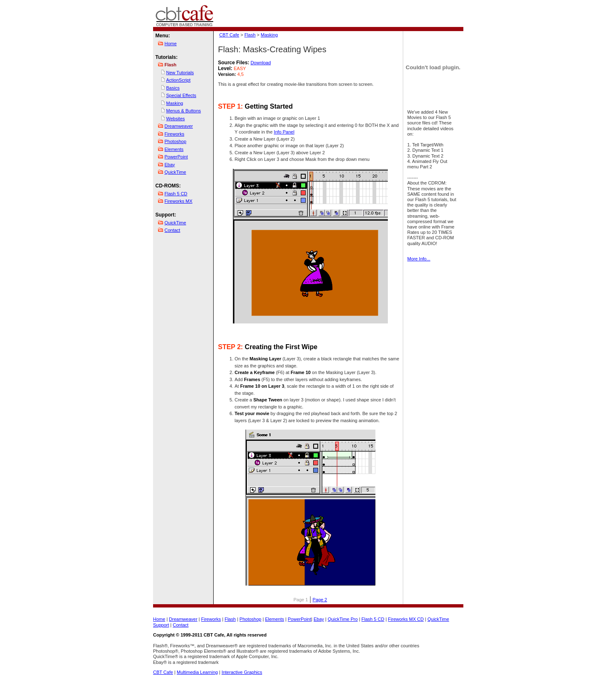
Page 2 (320, 600)
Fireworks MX (179, 201)
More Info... (419, 259)
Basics (173, 88)
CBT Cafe (229, 35)
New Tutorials (180, 73)
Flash (250, 35)
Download (261, 63)
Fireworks (175, 134)
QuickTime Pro (343, 619)
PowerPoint (176, 157)
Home (171, 44)
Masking (175, 103)
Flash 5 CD (176, 194)
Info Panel (284, 132)
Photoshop (176, 141)
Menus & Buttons (184, 111)
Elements (174, 149)
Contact (173, 230)
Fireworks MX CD (406, 619)
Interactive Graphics (242, 672)
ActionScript (179, 80)
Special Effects (181, 95)
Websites (176, 119)
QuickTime (175, 172)
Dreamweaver (179, 126)
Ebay (170, 165)
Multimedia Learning (197, 672)
